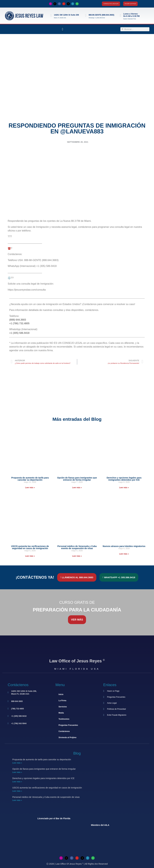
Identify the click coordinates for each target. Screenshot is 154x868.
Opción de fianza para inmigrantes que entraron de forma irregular (77, 479)
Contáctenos (64, 731)
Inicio (61, 694)
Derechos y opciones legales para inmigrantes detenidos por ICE (124, 479)
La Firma (62, 701)
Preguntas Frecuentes (68, 725)
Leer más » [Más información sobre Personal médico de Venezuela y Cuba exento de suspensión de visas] (77, 556)
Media (61, 713)
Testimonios (64, 719)
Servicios (63, 707)
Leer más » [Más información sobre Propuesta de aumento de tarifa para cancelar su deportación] (30, 488)
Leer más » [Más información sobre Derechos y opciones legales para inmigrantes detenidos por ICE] (124, 488)
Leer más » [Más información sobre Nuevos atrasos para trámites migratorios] (124, 554)
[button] (63, 29)
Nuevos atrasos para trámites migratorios (124, 546)
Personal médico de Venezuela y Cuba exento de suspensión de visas (77, 547)
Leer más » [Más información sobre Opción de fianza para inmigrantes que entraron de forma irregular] (77, 488)
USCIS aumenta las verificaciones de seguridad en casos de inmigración (30, 547)
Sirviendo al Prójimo (68, 737)
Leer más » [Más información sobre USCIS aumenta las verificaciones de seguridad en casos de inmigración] (30, 556)
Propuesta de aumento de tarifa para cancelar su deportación (30, 479)
